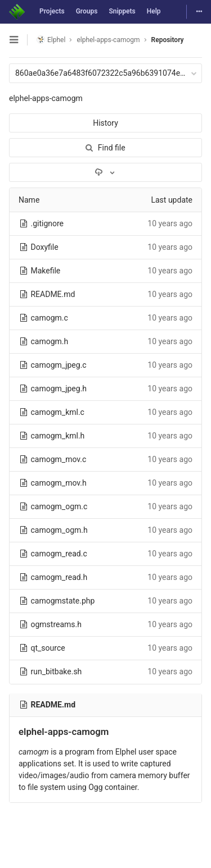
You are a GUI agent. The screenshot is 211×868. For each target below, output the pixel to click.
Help (154, 11)
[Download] (105, 172)
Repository (168, 40)
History (105, 123)
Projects (52, 11)
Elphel (51, 40)
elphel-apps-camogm (46, 98)
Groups (87, 11)
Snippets (122, 11)
